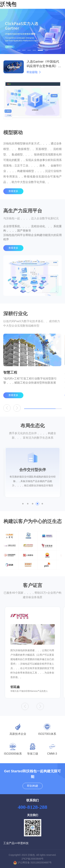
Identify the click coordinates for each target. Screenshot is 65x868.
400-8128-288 (33, 807)
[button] (19, 50)
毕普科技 (23, 843)
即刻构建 (33, 786)
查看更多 (13, 197)
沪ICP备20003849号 (33, 859)
